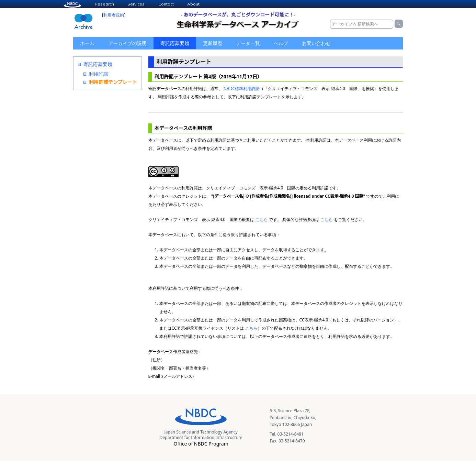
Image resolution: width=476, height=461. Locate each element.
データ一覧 (248, 43)
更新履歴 (213, 43)
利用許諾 (99, 74)
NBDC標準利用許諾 (242, 89)
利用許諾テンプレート (113, 82)
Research (104, 4)
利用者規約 (114, 15)
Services (136, 4)
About (193, 4)
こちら (262, 219)
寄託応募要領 (175, 43)
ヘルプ (281, 43)
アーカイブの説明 (127, 43)
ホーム (87, 43)
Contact (166, 4)
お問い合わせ (316, 43)
